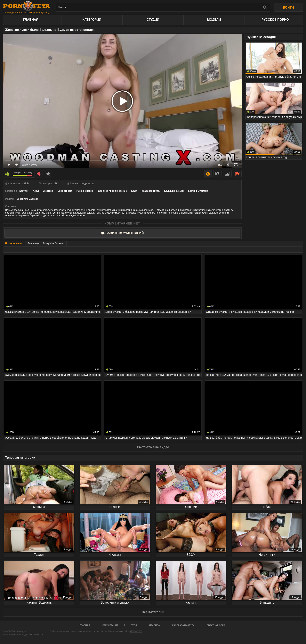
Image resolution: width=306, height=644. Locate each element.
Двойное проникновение (112, 191)
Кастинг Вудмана (198, 191)
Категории (92, 20)
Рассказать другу (183, 625)
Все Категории (153, 612)
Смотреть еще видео (153, 447)
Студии (153, 20)
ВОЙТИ (288, 8)
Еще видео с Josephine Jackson (46, 243)
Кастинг (24, 191)
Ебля (134, 191)
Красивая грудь (151, 191)
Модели (214, 20)
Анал (36, 191)
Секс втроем (65, 191)
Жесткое (48, 191)
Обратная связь (216, 625)
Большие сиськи (174, 191)
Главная (31, 20)
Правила (155, 625)
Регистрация (110, 625)
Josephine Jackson (28, 199)
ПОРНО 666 (136, 631)
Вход (134, 625)
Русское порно (275, 20)
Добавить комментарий (122, 233)
